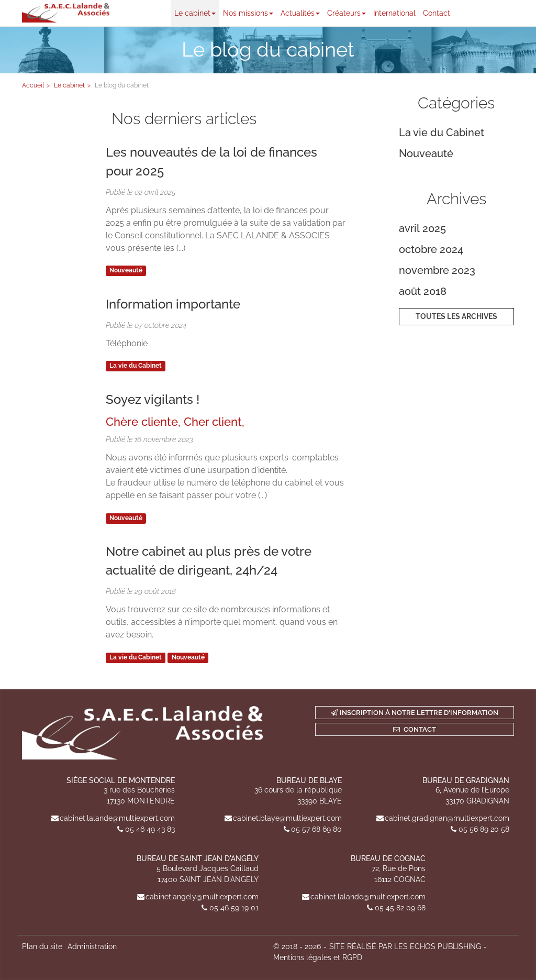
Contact (437, 13)
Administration (92, 946)
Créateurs (347, 13)
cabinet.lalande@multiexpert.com (117, 818)
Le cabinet (195, 13)
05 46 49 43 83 (150, 829)
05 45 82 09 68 (400, 908)
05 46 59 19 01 (234, 908)
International (394, 13)
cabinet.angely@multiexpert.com (202, 897)
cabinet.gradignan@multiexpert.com (447, 818)
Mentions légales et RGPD (318, 957)
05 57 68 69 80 (316, 829)
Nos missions (248, 13)
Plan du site (42, 946)
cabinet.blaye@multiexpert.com (287, 818)
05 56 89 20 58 (484, 829)
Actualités (300, 13)
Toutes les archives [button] (456, 316)
